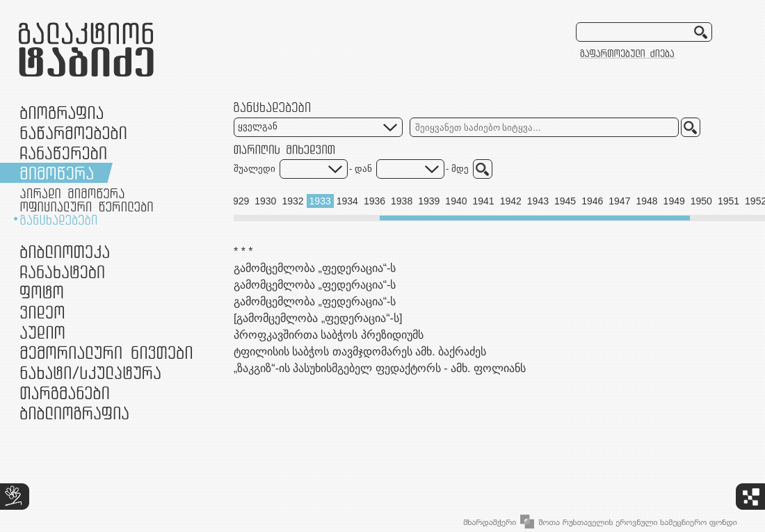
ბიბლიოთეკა (65, 251)
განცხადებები (58, 220)
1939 (429, 201)
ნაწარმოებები (73, 132)
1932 (292, 201)
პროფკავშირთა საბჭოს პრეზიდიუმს (329, 335)
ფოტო (42, 292)
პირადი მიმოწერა (72, 193)
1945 (565, 201)
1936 (375, 201)
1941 (484, 201)
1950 (701, 201)
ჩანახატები (62, 272)
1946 (592, 201)
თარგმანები (65, 393)
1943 (538, 201)
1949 (674, 201)
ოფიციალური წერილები (87, 207)
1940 (456, 201)
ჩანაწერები (63, 153)
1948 (646, 201)
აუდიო (42, 332)
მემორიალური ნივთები (106, 352)
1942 (511, 201)
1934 (347, 201)
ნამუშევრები (90, 372)
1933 (320, 201)
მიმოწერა (57, 173)
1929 (238, 201)
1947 (619, 201)
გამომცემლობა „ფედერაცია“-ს (315, 268)
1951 (728, 201)
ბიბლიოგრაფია (74, 413)
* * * (243, 251)
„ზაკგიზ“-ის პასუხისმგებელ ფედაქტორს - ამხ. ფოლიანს (380, 368)
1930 (265, 201)
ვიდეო (42, 312)
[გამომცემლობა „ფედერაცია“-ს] (318, 318)
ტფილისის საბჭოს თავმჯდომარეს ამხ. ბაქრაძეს (360, 352)
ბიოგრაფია (62, 112)
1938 (402, 201)
